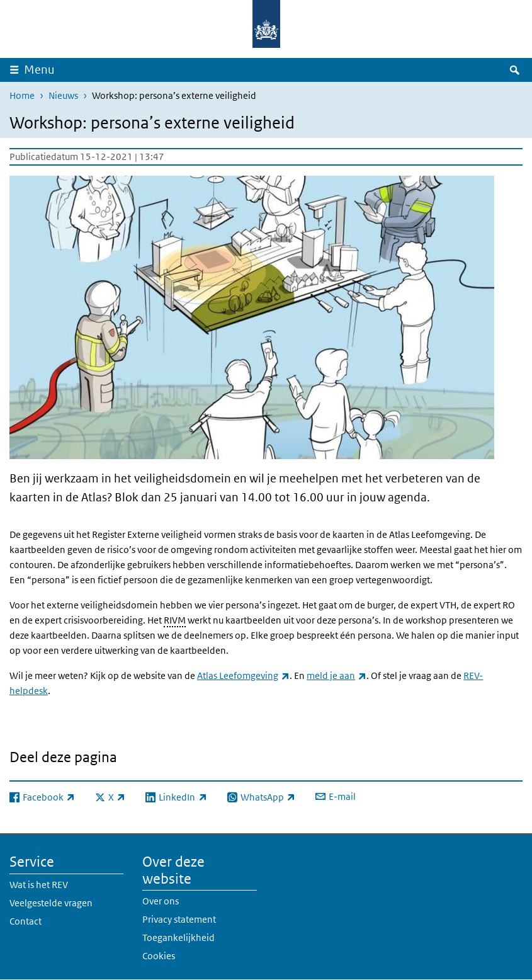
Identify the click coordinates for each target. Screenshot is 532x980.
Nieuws (63, 95)
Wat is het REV (39, 885)
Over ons (161, 901)
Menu (39, 70)
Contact (25, 921)
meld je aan (337, 675)
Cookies (159, 956)
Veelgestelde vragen (51, 903)
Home (22, 95)
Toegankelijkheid (178, 937)
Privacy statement (179, 919)
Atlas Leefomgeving (243, 675)
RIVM (175, 620)
